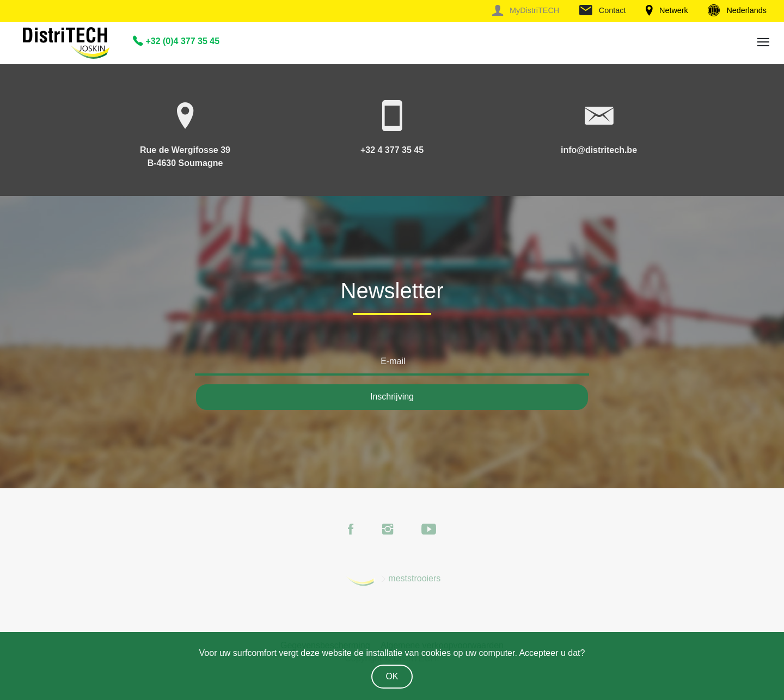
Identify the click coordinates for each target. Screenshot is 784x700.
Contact (603, 10)
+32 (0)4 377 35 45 (176, 41)
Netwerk (667, 10)
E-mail (393, 361)
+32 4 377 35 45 (392, 150)
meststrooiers (414, 578)
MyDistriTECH (526, 10)
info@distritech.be (599, 150)
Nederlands (737, 10)
